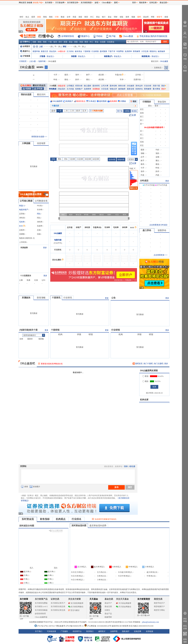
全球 (69, 17)
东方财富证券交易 (58, 610)
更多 (164, 86)
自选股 (103, 42)
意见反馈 (185, 627)
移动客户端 (37, 3)
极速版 (134, 111)
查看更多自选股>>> (39, 137)
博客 (153, 17)
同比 (39, 214)
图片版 (120, 111)
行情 (57, 17)
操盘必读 (62, 86)
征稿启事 (138, 631)
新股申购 (36, 51)
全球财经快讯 (68, 36)
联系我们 (90, 631)
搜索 (166, 17)
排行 (60, 42)
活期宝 (107, 610)
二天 (66, 111)
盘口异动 (147, 230)
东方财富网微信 (76, 607)
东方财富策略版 (41, 610)
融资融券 (161, 51)
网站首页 (22, 3)
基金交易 (108, 606)
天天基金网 (60, 3)
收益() (22, 206)
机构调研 (113, 101)
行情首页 (23, 61)
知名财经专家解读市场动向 (106, 519)
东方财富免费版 (41, 603)
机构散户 (79, 89)
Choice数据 (128, 36)
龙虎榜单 (128, 51)
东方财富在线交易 (58, 606)
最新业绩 (131, 89)
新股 (39, 17)
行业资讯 (68, 298)
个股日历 (55, 106)
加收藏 (29, 3)
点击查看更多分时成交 (158, 225)
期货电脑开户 (159, 606)
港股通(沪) (108, 56)
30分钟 (88, 159)
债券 (127, 17)
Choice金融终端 (41, 617)
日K (53, 159)
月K (66, 159)
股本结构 (113, 86)
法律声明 (114, 631)
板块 (55, 42)
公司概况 (70, 86)
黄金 (98, 17)
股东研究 (96, 86)
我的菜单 (143, 3)
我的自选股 (26, 95)
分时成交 (144, 181)
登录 (126, 466)
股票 (33, 17)
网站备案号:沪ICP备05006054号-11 (70, 626)
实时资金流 (28, 519)
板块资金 (78, 51)
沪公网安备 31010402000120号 (98, 626)
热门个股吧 (148, 364)
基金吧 (146, 17)
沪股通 (42, 56)
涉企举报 (185, 620)
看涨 (145, 376)
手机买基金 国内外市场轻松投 (153, 36)
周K (60, 159)
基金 (110, 17)
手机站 (99, 36)
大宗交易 (145, 51)
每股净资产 (24, 210)
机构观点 (61, 519)
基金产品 (108, 614)
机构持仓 (139, 89)
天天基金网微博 (124, 603)
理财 (116, 17)
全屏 (134, 115)
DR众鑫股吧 (58, 101)
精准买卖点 (81, 101)
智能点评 (113, 89)
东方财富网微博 (76, 603)
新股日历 (45, 51)
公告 (113, 298)
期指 (45, 17)
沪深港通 (25, 56)
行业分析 (148, 86)
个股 (50, 42)
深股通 (74, 56)
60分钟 (96, 159)
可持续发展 (51, 631)
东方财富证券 (73, 3)
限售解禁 (137, 51)
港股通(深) (146, 56)
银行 (104, 17)
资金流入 (50, 56)
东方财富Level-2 (41, 606)
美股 (74, 17)
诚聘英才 (102, 631)
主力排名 (70, 51)
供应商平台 (77, 631)
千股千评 (112, 51)
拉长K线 (112, 159)
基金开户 (108, 603)
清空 (130, 487)
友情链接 (150, 631)
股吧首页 (138, 364)
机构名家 (144, 400)
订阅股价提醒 (96, 111)
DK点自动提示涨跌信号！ (155, 127)
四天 (78, 111)
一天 (60, 111)
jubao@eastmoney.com (150, 622)
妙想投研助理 (40, 614)
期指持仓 (153, 51)
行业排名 (76, 519)
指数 (34, 42)
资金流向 (53, 51)
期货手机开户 (159, 603)
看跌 (145, 381)
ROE (22, 226)
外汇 (92, 17)
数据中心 (86, 36)
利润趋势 (24, 248)
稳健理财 (108, 617)
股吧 (139, 17)
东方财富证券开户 (58, 603)
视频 (133, 17)
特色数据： (54, 89)
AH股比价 (61, 51)
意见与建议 (74, 610)
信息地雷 (41, 143)
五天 (84, 111)
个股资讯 (56, 298)
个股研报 (87, 51)
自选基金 (111, 42)
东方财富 (24, 599)
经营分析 (79, 86)
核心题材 (88, 86)
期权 (51, 17)
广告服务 (64, 631)
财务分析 (122, 86)
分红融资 (131, 86)
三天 (72, 111)
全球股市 (25, 46)
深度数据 (96, 89)
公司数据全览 (41, 201)
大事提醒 (26, 143)
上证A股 (33, 61)
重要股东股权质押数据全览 (52, 364)
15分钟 (80, 159)
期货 (86, 17)
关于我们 (39, 631)
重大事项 (156, 89)
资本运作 (139, 86)
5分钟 (72, 159)
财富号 (159, 17)
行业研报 (95, 51)
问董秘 (123, 101)
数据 (63, 17)
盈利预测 (103, 51)
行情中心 (25, 42)
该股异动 (162, 230)
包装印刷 (42, 61)
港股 (80, 17)
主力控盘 (70, 89)
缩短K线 (121, 159)
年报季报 (120, 51)
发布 (116, 487)
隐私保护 (126, 631)
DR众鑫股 (58, 233)
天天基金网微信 (124, 607)
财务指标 (45, 519)
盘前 (53, 111)
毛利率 (22, 222)
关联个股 (156, 86)
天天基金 (94, 599)
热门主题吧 (159, 364)
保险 (121, 17)
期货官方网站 (159, 610)
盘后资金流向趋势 (98, 526)
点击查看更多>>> (161, 255)
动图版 (127, 111)
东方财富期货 (144, 599)
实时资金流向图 (79, 526)
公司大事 (105, 86)
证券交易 (153, 3)
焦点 (27, 17)
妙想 (97, 3)
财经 (21, 17)
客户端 (112, 36)
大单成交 (92, 101)
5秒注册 (132, 466)
